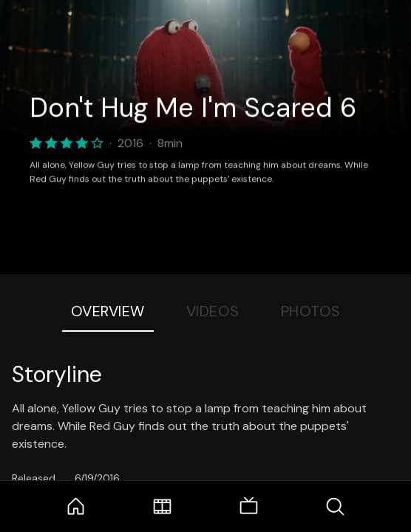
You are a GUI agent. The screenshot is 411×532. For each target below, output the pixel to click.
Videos (213, 311)
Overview (108, 311)
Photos (311, 311)
